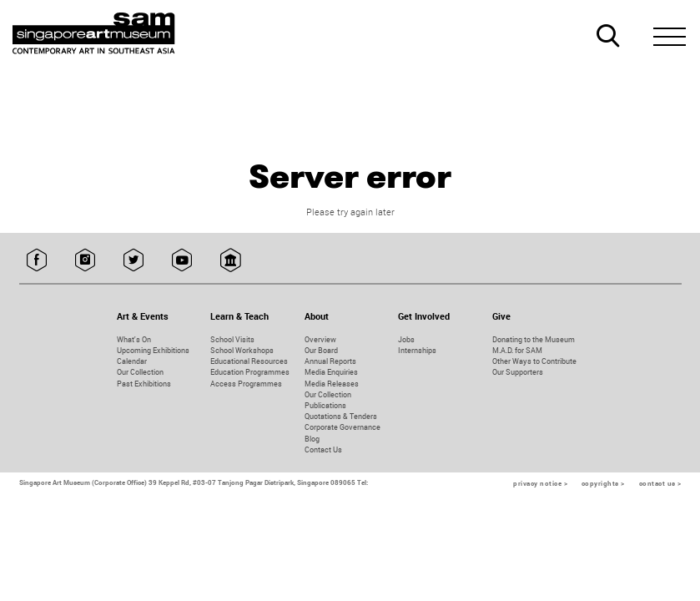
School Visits (232, 339)
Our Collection (140, 372)
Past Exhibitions (144, 384)
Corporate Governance (342, 427)
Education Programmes (250, 372)
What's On (134, 339)
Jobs (406, 339)
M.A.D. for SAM (517, 350)
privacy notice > (540, 483)
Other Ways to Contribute (534, 361)
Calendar (132, 361)
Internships (417, 350)
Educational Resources (249, 361)
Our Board (321, 350)
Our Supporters (518, 372)
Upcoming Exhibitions (153, 350)
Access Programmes (246, 384)
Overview (320, 339)
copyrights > (603, 483)
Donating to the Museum (534, 339)
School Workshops (242, 350)
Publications (325, 405)
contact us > (660, 483)
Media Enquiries (331, 372)
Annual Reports (330, 361)
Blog (312, 439)
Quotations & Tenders (341, 416)
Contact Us (323, 449)
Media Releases (332, 384)
